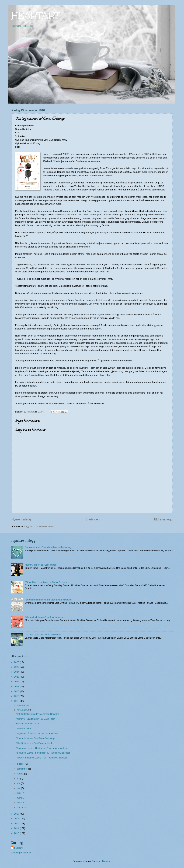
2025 (17, 667)
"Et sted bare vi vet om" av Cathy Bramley (46, 582)
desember (22, 705)
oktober (21, 764)
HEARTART (36, 16)
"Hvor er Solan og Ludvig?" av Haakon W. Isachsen (42, 758)
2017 (17, 814)
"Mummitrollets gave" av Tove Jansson (44, 617)
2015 (17, 824)
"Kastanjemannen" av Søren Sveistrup (35, 738)
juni (19, 783)
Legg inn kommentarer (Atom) (39, 526)
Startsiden (93, 519)
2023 (17, 677)
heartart (18, 848)
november (22, 710)
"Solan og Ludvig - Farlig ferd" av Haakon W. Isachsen (43, 753)
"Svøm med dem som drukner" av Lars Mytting (48, 600)
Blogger (106, 861)
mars (20, 798)
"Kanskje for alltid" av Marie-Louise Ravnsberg (48, 547)
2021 (17, 686)
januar (20, 808)
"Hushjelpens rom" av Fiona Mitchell (34, 743)
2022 (17, 681)
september (22, 769)
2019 (17, 696)
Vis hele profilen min (21, 853)
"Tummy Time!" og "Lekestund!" (41, 565)
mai (19, 788)
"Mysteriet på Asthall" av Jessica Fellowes (37, 733)
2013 (17, 833)
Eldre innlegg (163, 519)
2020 (17, 691)
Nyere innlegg (21, 519)
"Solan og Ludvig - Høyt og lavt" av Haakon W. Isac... (43, 748)
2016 (17, 819)
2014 (17, 828)
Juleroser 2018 (24, 729)
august (20, 774)
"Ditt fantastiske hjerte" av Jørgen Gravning (38, 714)
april (19, 793)
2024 (17, 672)
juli (18, 778)
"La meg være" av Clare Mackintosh (43, 635)
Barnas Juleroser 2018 (28, 724)
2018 (17, 701)
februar (21, 803)
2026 (17, 662)
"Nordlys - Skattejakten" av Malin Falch (36, 719)
